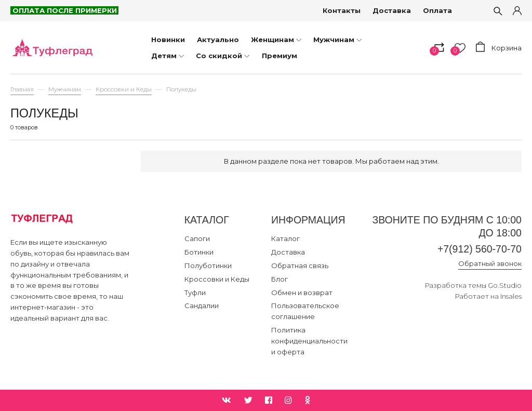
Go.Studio (505, 285)
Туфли (195, 293)
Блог (280, 279)
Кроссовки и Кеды (124, 89)
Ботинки (199, 252)
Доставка (392, 10)
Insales (511, 296)
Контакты (342, 10)
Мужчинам (65, 89)
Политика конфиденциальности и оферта (309, 341)
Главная (22, 89)
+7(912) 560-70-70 (480, 249)
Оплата (437, 10)
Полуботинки (208, 266)
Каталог (285, 238)
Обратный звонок (490, 263)
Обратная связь (300, 266)
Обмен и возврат (302, 293)
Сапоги (197, 238)
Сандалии (202, 306)
